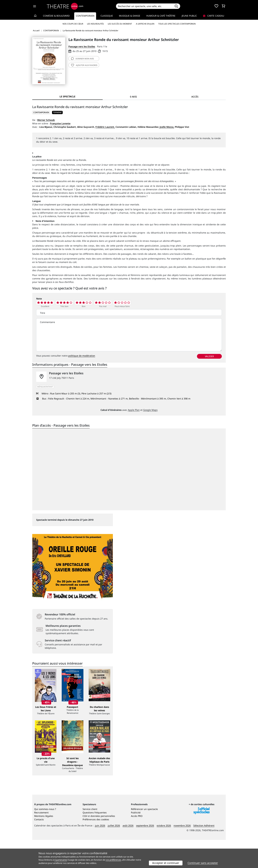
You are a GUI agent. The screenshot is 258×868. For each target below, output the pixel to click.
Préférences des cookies (96, 848)
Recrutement (41, 841)
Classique (107, 16)
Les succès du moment (120, 24)
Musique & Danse (130, 16)
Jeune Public (189, 16)
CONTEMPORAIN (41, 112)
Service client (90, 837)
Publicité (136, 841)
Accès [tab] (195, 97)
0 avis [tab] (133, 97)
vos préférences (113, 860)
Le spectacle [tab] (67, 96)
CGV (85, 844)
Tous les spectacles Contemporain (177, 24)
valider (209, 356)
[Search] (144, 6)
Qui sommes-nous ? (45, 837)
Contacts (39, 848)
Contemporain (85, 16)
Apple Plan (134, 410)
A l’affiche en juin (145, 24)
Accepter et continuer (166, 863)
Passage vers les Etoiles (82, 46)
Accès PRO (137, 844)
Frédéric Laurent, (105, 127)
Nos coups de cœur (73, 24)
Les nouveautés (95, 24)
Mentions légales (44, 844)
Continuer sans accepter (203, 863)
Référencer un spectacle (144, 837)
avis (83, 59)
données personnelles (103, 844)
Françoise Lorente (60, 123)
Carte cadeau (214, 16)
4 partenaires (61, 860)
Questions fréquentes (95, 841)
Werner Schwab (46, 120)
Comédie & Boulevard (56, 16)
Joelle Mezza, (167, 127)
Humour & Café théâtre (161, 16)
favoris (84, 65)
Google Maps (150, 410)
